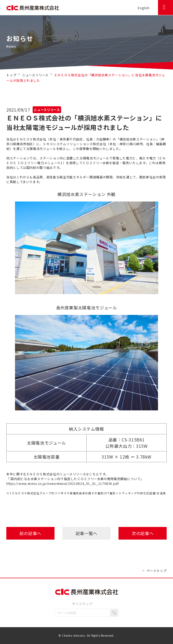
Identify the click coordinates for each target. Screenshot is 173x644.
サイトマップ (82, 604)
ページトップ (157, 570)
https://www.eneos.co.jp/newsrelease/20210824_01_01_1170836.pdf (63, 483)
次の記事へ (143, 533)
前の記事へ (30, 533)
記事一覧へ (86, 533)
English (144, 8)
